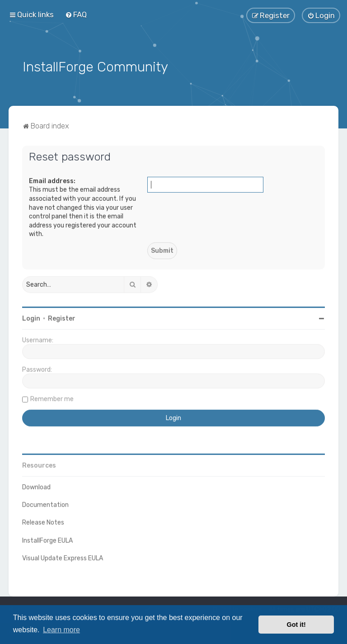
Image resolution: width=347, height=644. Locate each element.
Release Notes (43, 522)
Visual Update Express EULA (63, 557)
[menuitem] (76, 14)
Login (31, 317)
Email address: (52, 180)
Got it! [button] (296, 625)
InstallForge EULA (47, 539)
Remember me (52, 398)
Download (36, 486)
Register (62, 317)
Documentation (45, 504)
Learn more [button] (61, 630)
